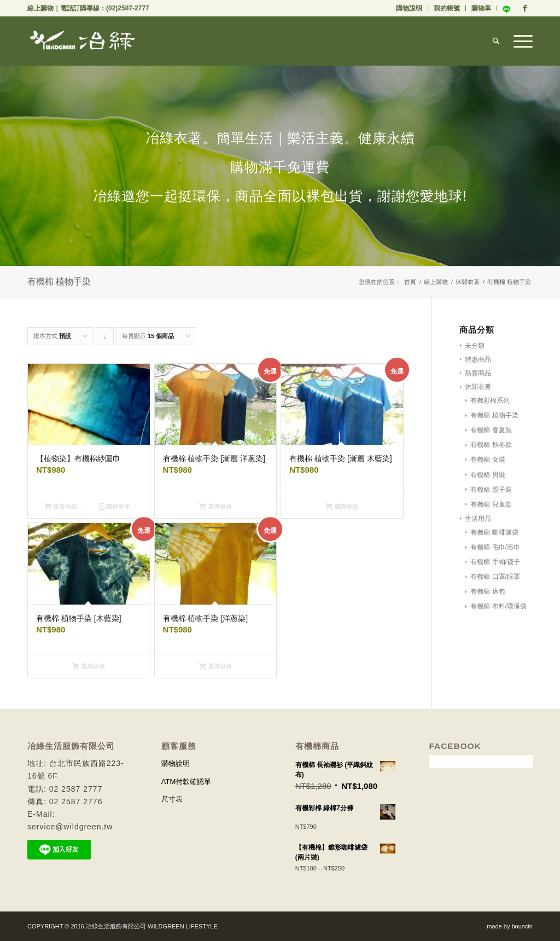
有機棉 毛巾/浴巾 (495, 547)
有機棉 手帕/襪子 (495, 562)
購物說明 (409, 8)
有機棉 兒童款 (491, 504)
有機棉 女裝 (488, 460)
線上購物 (40, 8)
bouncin (522, 926)
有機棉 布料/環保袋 (498, 606)
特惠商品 (478, 359)
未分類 (475, 346)
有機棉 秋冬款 (491, 445)
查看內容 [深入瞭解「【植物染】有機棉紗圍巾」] (61, 507)
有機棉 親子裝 (491, 490)
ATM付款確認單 (186, 782)
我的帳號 (447, 8)
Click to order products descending (105, 339)
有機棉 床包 (488, 591)
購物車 (481, 8)
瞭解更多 (115, 507)
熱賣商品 (478, 373)
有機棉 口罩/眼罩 (495, 577)
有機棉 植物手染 (494, 415)
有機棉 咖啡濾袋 (494, 532)
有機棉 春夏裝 (491, 430)
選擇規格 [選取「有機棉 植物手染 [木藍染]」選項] (89, 666)
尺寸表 (172, 799)
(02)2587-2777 (128, 8)
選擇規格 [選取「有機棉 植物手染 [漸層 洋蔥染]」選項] (215, 507)
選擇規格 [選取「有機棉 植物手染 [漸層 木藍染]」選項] (342, 507)
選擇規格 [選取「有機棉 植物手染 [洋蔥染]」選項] (215, 666)
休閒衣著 (468, 282)
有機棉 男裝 (488, 475)
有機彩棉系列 (490, 400)
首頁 (410, 282)
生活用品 (478, 519)
